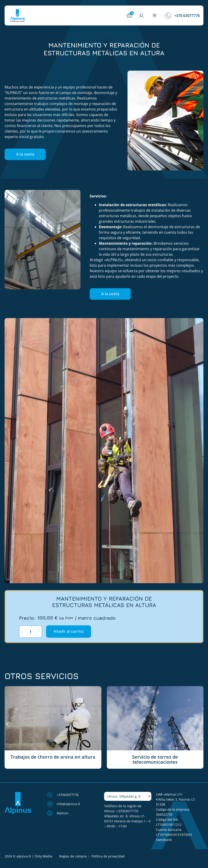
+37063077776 (127, 811)
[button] (154, 15)
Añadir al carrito (69, 631)
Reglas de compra (73, 856)
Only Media (43, 856)
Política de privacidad (108, 856)
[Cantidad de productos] (31, 632)
